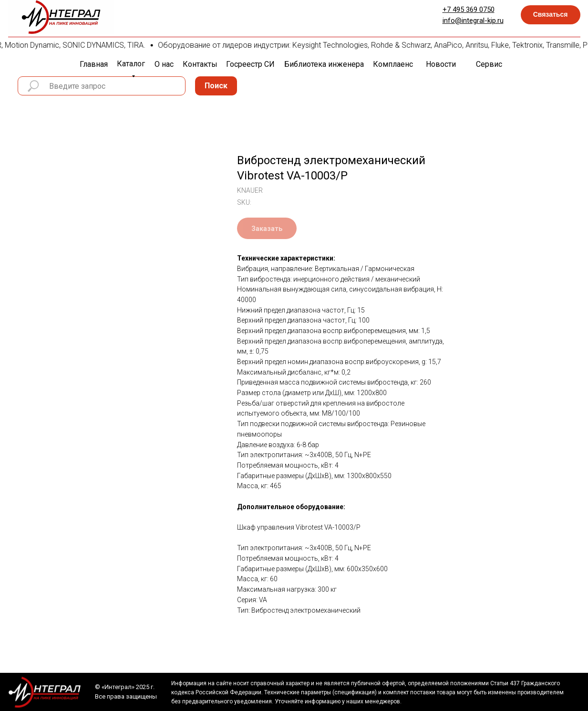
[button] (551, 15)
